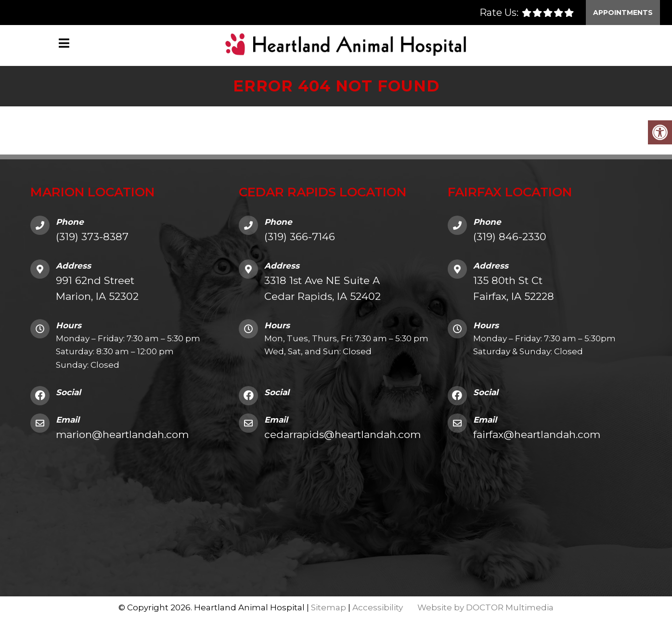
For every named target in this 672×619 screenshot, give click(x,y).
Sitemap (329, 607)
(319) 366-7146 (300, 237)
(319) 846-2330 (510, 237)
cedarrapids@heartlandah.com (342, 434)
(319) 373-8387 (92, 237)
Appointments (623, 13)
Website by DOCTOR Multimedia (485, 607)
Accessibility (378, 607)
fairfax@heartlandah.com (537, 434)
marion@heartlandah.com (122, 434)
